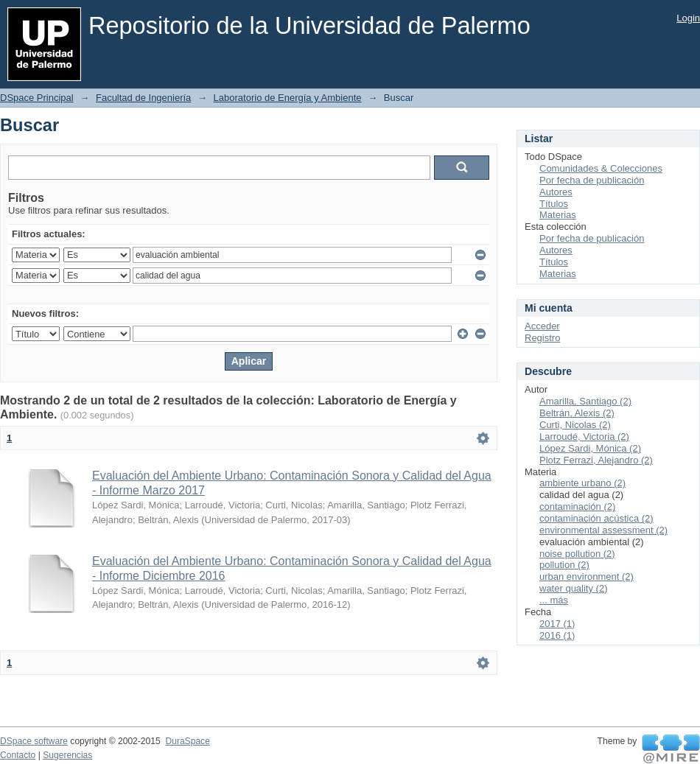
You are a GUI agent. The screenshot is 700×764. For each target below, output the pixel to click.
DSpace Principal (37, 98)
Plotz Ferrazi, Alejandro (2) (596, 460)
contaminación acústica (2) (596, 518)
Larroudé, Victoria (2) (584, 437)
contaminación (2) (577, 507)
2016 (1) (557, 635)
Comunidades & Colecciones (601, 168)
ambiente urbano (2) (582, 483)
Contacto (18, 755)
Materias (558, 215)
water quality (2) (573, 588)
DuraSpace (187, 741)
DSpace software (34, 741)
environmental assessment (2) (603, 530)
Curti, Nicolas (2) (575, 425)
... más (554, 600)
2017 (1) (557, 624)
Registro (542, 338)
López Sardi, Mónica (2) (590, 448)
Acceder (542, 326)
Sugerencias (67, 755)
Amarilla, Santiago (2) (585, 401)
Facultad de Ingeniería (143, 98)
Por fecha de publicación (592, 180)
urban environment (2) (587, 576)
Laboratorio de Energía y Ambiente (288, 98)
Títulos (554, 204)
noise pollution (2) (577, 554)
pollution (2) (564, 565)
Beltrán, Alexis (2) (577, 413)
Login (688, 18)
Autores (556, 192)
